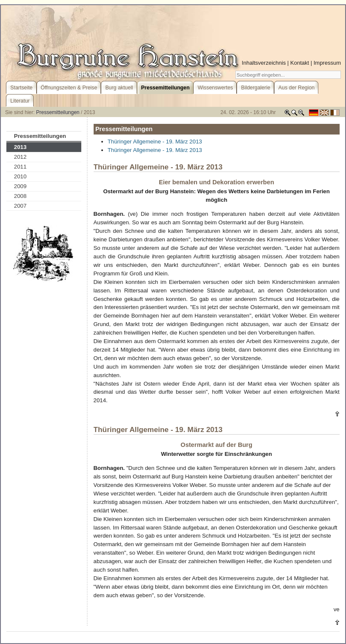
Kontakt (300, 63)
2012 (20, 157)
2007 (20, 206)
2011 (20, 167)
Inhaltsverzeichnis (264, 63)
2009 (20, 186)
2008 (20, 196)
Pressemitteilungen (58, 112)
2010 (20, 176)
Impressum (327, 63)
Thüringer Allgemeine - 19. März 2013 (155, 142)
